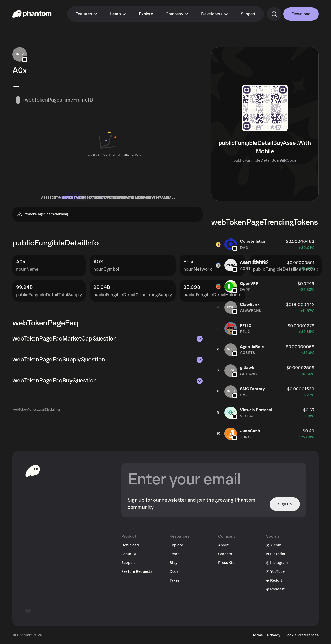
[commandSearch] (274, 14)
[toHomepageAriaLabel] (33, 471)
